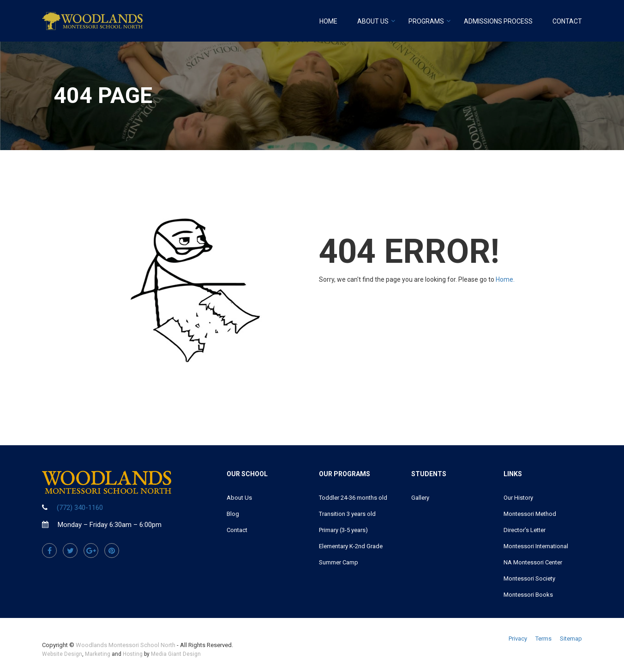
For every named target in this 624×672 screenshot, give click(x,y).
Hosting (133, 654)
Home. (505, 279)
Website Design (62, 654)
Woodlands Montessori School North (126, 645)
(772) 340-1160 (80, 508)
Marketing (98, 654)
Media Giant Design (176, 654)
